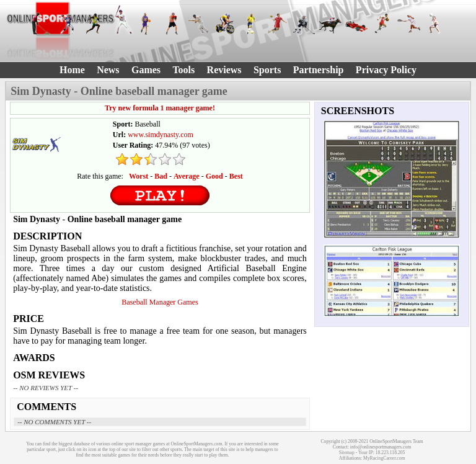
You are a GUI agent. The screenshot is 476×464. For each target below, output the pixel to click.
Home (72, 70)
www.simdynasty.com (161, 135)
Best (236, 176)
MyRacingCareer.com (384, 458)
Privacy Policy (386, 70)
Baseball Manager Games (160, 302)
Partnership (319, 70)
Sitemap (347, 453)
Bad (161, 176)
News (108, 70)
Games (146, 70)
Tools (183, 70)
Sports (267, 70)
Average (187, 176)
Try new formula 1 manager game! (160, 108)
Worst (139, 176)
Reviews (224, 70)
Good (214, 176)
